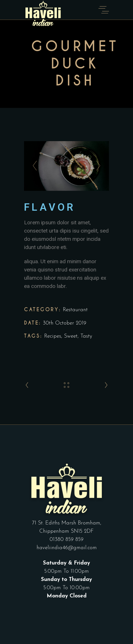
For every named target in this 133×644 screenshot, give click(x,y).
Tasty (86, 336)
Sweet (71, 336)
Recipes (53, 336)
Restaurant (75, 310)
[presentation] (33, 166)
